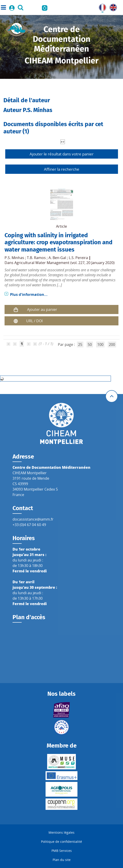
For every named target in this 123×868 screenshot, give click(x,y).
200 (112, 344)
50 (90, 344)
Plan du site (62, 860)
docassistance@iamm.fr (33, 519)
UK (112, 7)
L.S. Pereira (78, 258)
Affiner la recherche (62, 169)
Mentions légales (61, 832)
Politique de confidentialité (61, 842)
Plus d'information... (29, 294)
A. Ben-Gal (57, 258)
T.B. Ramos (36, 258)
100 (100, 344)
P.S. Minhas (14, 258)
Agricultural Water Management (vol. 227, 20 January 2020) (64, 263)
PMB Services (62, 851)
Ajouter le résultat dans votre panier (62, 154)
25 (80, 344)
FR (101, 7)
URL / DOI (34, 321)
